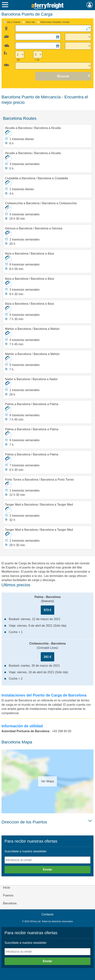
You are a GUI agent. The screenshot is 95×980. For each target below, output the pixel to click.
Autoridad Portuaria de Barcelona (25, 731)
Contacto (47, 914)
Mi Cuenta (90, 5)
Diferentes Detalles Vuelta (55, 22)
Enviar (48, 870)
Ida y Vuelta (14, 22)
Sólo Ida (30, 22)
